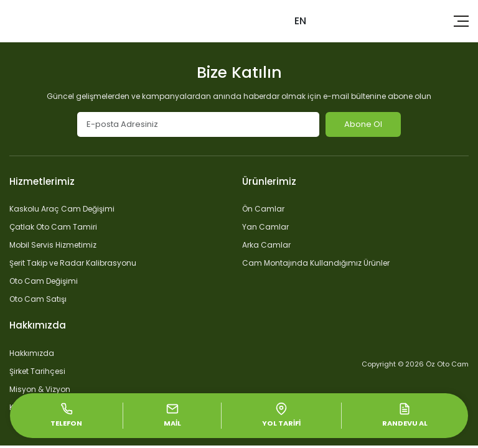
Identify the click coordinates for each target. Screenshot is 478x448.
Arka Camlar (266, 245)
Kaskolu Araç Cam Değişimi (62, 209)
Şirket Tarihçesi (37, 371)
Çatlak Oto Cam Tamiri (53, 227)
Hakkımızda (32, 353)
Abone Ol (363, 124)
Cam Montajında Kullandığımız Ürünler (316, 263)
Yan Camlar (265, 227)
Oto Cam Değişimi (44, 281)
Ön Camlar (263, 209)
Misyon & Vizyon (40, 389)
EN (300, 21)
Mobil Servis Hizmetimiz (53, 245)
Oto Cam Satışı (38, 299)
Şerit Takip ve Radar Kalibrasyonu (73, 263)
